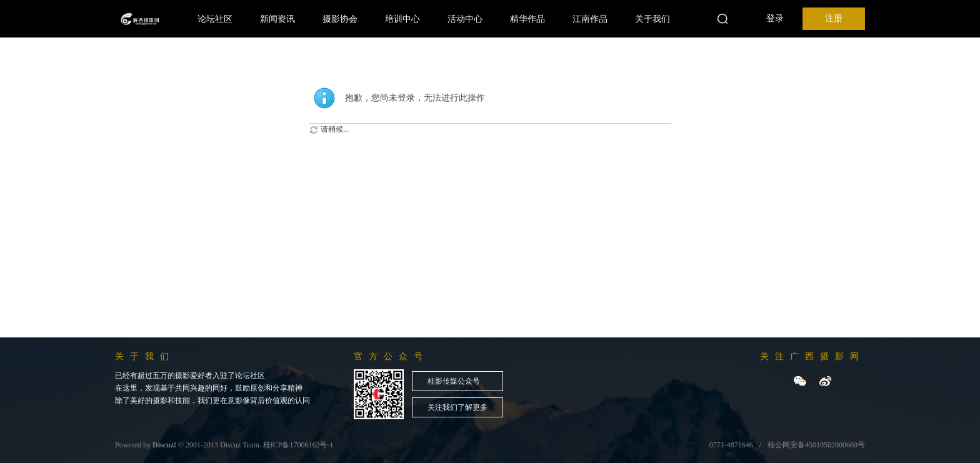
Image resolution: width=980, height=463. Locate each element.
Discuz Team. (241, 445)
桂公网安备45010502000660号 (816, 445)
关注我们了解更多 (457, 407)
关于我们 (652, 19)
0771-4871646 (731, 445)
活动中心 (465, 19)
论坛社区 (215, 19)
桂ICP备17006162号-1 (298, 445)
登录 (775, 18)
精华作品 (527, 19)
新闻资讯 (277, 19)
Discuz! (164, 445)
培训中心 (402, 19)
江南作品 (590, 19)
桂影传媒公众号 (454, 381)
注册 (834, 18)
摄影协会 (340, 19)
